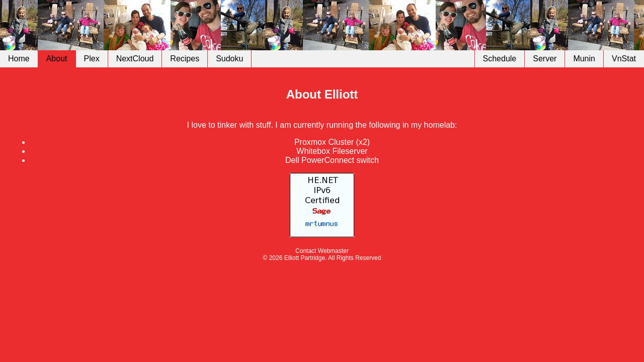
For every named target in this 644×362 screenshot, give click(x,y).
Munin (584, 59)
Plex (92, 59)
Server (545, 59)
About (57, 59)
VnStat (624, 59)
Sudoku (229, 59)
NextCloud (135, 59)
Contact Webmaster (322, 251)
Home (19, 59)
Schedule (500, 59)
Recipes (185, 59)
